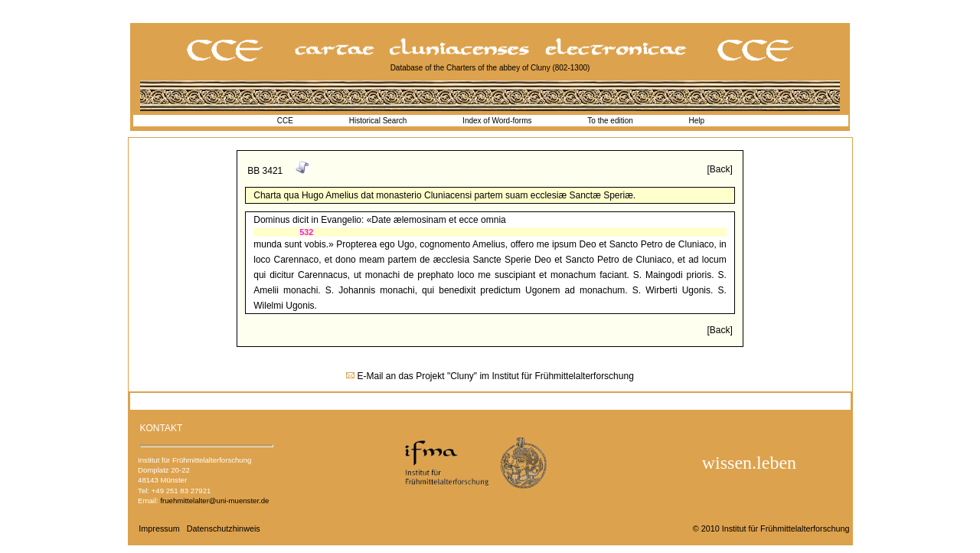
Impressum (159, 528)
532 (306, 232)
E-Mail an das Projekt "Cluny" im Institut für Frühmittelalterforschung (496, 376)
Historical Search (378, 121)
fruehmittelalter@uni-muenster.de (214, 501)
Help (697, 121)
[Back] (719, 169)
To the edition (610, 121)
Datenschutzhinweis (224, 528)
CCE (285, 121)
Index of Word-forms (497, 121)
